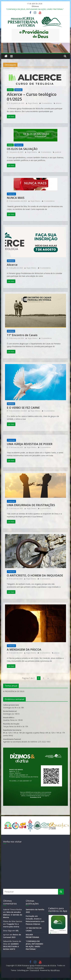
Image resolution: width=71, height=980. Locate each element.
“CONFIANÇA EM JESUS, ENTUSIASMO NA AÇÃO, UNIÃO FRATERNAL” (35, 9)
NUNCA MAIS (16, 198)
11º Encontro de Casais (22, 335)
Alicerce (12, 265)
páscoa (57, 653)
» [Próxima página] (48, 678)
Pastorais (19, 145)
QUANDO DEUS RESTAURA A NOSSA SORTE (11, 946)
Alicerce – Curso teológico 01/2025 (32, 97)
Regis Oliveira (33, 103)
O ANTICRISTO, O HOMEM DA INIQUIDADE (35, 575)
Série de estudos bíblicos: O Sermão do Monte (13, 915)
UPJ (17, 931)
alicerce (59, 103)
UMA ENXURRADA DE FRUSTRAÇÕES (31, 505)
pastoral (58, 152)
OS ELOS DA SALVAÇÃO (22, 149)
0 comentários (46, 103)
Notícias (18, 90)
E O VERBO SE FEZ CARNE (23, 408)
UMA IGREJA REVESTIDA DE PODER (30, 444)
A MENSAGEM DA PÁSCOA (24, 649)
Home (10, 90)
